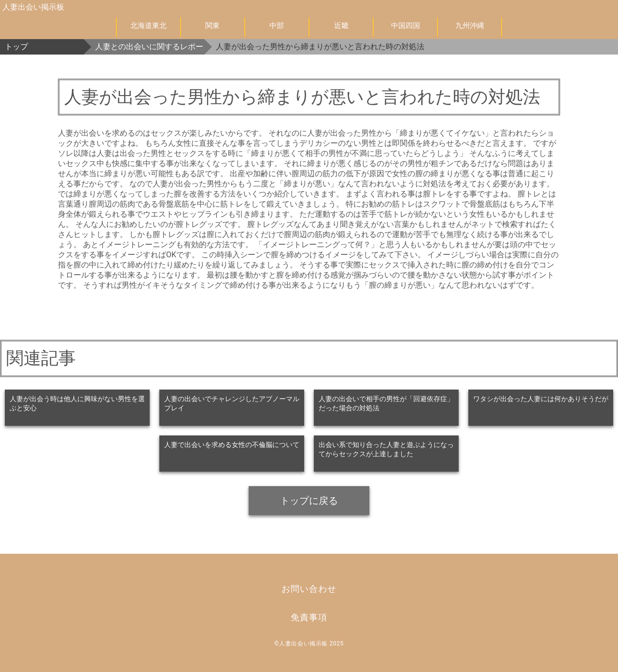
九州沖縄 (470, 26)
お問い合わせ (309, 589)
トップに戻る (309, 501)
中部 (277, 26)
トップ (16, 47)
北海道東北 (148, 26)
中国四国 (406, 26)
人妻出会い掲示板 (33, 7)
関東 (212, 26)
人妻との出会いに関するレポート (150, 47)
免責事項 (309, 617)
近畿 (341, 26)
